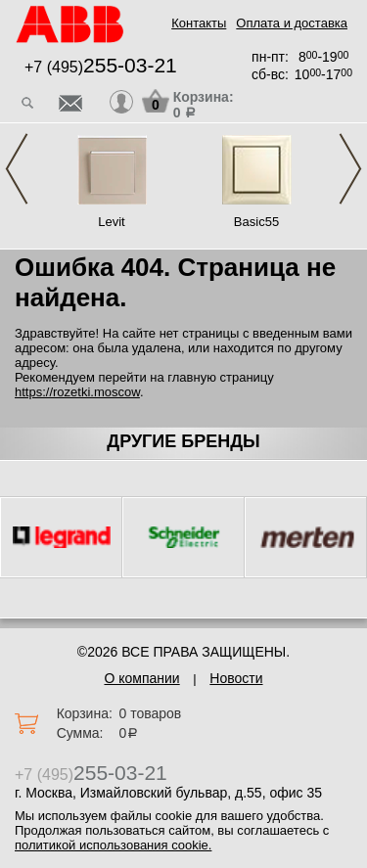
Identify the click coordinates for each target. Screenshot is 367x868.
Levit (111, 222)
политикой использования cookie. (113, 845)
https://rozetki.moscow (77, 392)
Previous (17, 169)
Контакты (199, 23)
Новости (236, 678)
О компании (141, 678)
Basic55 (256, 222)
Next (350, 169)
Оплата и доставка (292, 23)
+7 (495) (101, 67)
